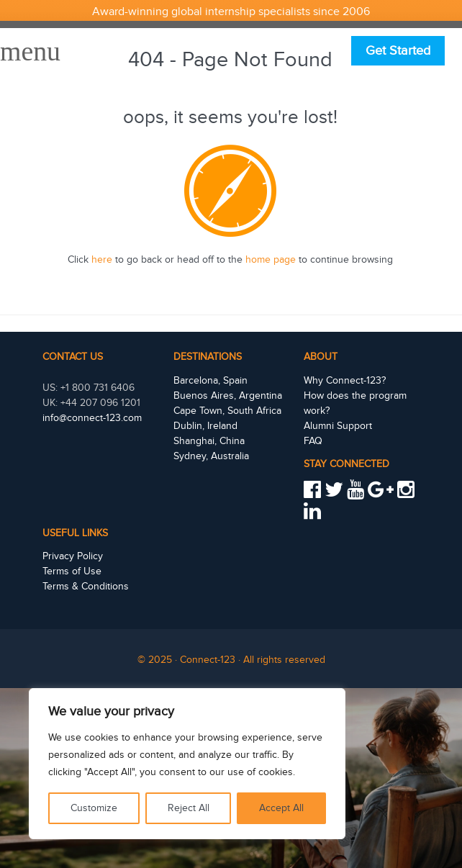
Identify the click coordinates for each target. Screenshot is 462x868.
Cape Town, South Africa (227, 411)
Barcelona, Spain (210, 381)
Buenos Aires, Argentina (228, 396)
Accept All (281, 808)
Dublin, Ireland (205, 426)
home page (271, 260)
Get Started (398, 51)
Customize (94, 808)
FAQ (313, 441)
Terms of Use (72, 571)
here (102, 260)
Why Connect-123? (345, 381)
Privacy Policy (73, 556)
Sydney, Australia (211, 456)
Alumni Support (338, 426)
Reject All (189, 808)
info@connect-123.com (92, 418)
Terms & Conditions (86, 587)
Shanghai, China (209, 441)
